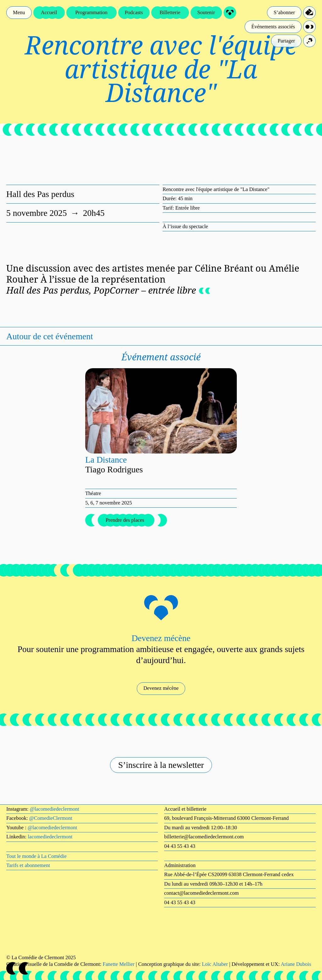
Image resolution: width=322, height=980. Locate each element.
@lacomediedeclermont (55, 809)
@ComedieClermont (51, 818)
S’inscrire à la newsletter (161, 765)
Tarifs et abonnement (28, 865)
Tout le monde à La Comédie (36, 856)
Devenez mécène (161, 688)
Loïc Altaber (215, 964)
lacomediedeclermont (50, 837)
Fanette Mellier (119, 964)
